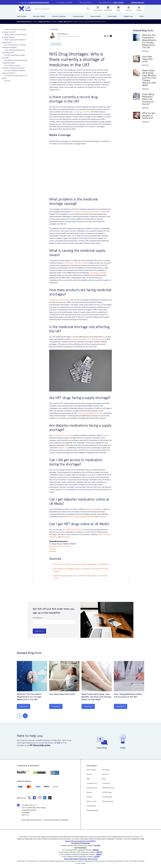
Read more (145, 51)
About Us (106, 774)
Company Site (107, 797)
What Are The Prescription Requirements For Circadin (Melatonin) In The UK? (29, 697)
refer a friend (118, 2)
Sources (7, 81)
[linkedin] (111, 36)
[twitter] (108, 36)
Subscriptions (91, 806)
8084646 (95, 850)
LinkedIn (53, 549)
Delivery (89, 797)
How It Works (91, 770)
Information (92, 766)
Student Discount (108, 788)
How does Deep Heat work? (62, 694)
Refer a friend (91, 801)
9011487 (97, 845)
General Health (78, 16)
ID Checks (106, 770)
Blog (104, 779)
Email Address (38, 618)
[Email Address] (54, 622)
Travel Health (112, 16)
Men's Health (21, 16)
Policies (89, 792)
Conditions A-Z (92, 783)
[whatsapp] (105, 36)
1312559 (96, 857)
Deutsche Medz (108, 801)
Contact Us (106, 783)
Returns (89, 774)
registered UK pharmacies (39, 2)
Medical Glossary (92, 810)
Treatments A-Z (92, 788)
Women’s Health (39, 16)
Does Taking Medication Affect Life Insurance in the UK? (128, 695)
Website (52, 551)
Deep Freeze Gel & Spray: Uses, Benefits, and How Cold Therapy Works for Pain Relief (96, 697)
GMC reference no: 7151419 (60, 546)
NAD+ (142, 16)
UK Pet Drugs (107, 792)
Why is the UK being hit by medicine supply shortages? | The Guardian (81, 564)
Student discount (138, 2)
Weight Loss (128, 16)
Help (88, 779)
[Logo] (25, 9)
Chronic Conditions (59, 16)
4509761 (99, 852)
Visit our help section (42, 745)
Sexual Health (95, 16)
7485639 (99, 854)
